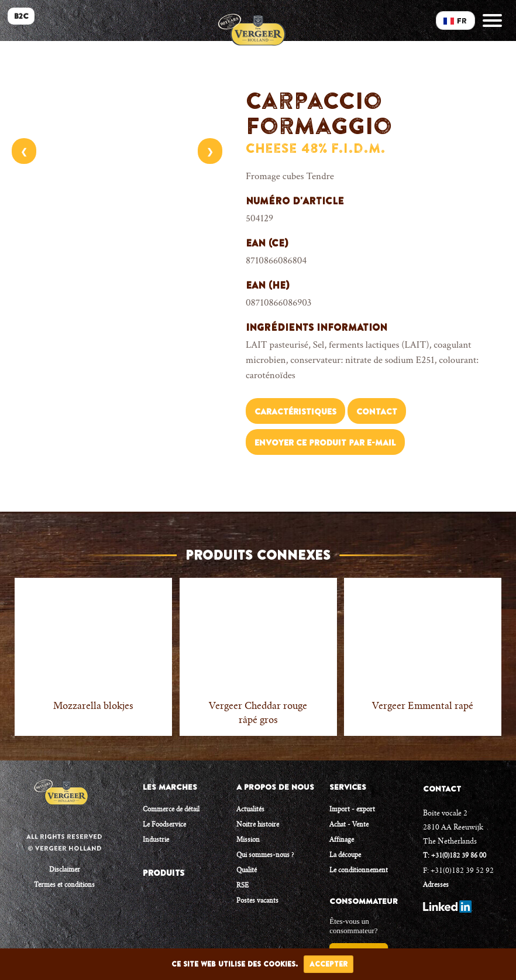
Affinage (342, 840)
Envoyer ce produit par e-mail (325, 443)
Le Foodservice (164, 825)
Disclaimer (65, 870)
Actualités (250, 810)
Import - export (352, 810)
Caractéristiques (295, 412)
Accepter (328, 964)
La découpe (345, 856)
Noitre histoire (258, 825)
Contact (377, 412)
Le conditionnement (359, 871)
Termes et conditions (64, 885)
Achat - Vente (349, 825)
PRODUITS (164, 873)
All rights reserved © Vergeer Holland (64, 842)
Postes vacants (257, 901)
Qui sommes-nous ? (265, 856)
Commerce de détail (171, 810)
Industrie (156, 840)
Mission (248, 840)
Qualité (247, 871)
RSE (242, 886)
